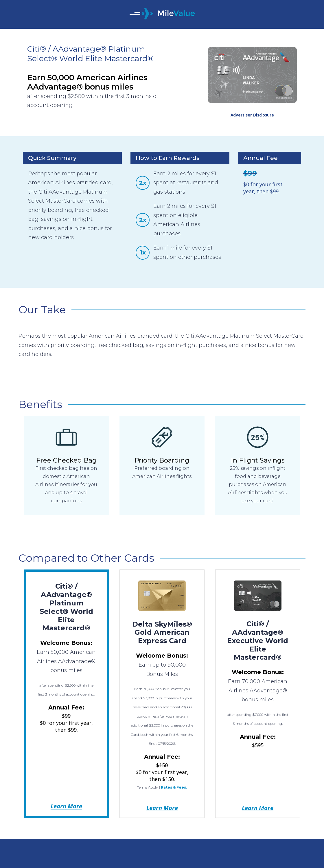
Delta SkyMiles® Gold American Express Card (162, 633)
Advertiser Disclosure (252, 115)
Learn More (66, 806)
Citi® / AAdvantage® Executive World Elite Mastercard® (258, 640)
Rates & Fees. (174, 787)
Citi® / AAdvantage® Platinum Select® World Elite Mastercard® (66, 607)
